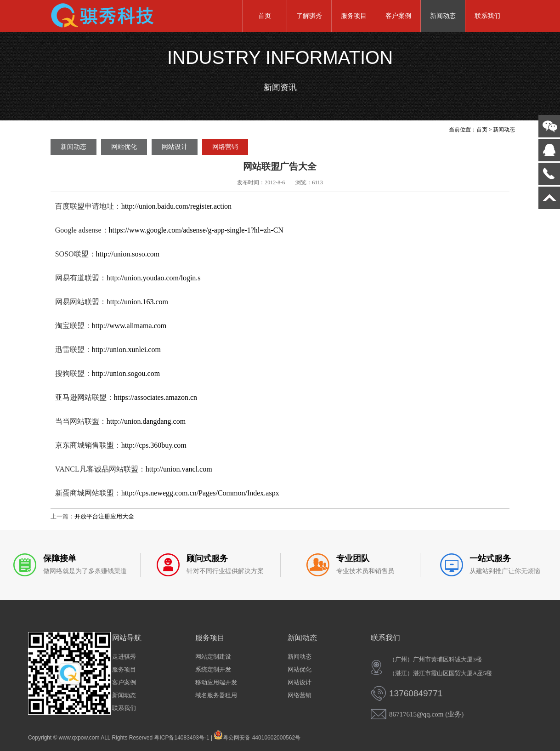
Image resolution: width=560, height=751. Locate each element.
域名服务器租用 (216, 695)
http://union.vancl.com (179, 469)
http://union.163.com (137, 302)
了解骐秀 (309, 16)
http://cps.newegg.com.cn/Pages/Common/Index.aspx (200, 493)
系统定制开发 (213, 669)
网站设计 (175, 147)
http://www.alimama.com (129, 326)
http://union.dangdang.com (146, 421)
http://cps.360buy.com (154, 445)
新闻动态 (443, 16)
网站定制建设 (213, 657)
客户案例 (398, 16)
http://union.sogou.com (126, 373)
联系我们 (487, 16)
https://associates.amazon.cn (156, 397)
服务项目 (354, 16)
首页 (265, 16)
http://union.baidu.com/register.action (176, 206)
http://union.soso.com (128, 254)
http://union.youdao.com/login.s (154, 278)
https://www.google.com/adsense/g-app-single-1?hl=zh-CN (196, 230)
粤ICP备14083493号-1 (181, 738)
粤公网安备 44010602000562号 (257, 735)
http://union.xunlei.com (126, 350)
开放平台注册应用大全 (104, 516)
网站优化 (124, 147)
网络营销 (225, 147)
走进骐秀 (124, 657)
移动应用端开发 (216, 682)
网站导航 (127, 638)
